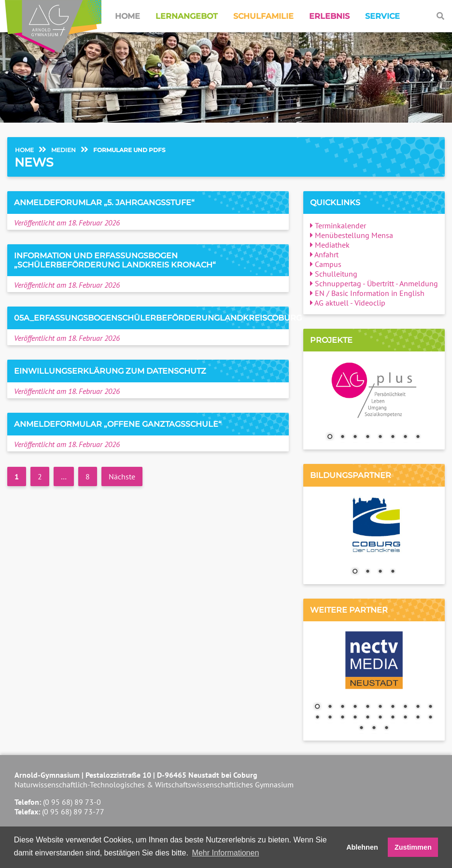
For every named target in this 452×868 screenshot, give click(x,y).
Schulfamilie (263, 16)
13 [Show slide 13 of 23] (342, 718)
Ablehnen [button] (362, 847)
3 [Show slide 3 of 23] (342, 707)
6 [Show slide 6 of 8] (393, 437)
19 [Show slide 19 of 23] (418, 718)
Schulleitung (334, 274)
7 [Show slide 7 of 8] (405, 437)
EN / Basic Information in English (367, 293)
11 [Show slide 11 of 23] (317, 718)
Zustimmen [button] (413, 847)
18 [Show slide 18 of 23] (405, 718)
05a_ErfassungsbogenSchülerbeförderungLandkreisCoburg (158, 318)
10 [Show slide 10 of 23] (430, 707)
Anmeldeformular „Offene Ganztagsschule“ (118, 424)
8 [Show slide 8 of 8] (418, 437)
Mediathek (330, 245)
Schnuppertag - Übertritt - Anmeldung (374, 283)
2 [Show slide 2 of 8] (342, 437)
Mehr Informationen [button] (226, 853)
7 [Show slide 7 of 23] (393, 707)
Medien (64, 150)
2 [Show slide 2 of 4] (367, 572)
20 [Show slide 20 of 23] (430, 718)
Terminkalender (338, 225)
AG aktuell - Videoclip (348, 303)
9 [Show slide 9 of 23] (418, 707)
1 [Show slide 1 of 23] (317, 707)
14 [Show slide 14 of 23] (355, 718)
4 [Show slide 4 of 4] (393, 572)
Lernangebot (187, 16)
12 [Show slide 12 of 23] (330, 718)
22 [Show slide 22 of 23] (374, 728)
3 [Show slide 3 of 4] (380, 572)
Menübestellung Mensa (352, 235)
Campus (326, 264)
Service (382, 16)
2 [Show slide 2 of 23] (330, 707)
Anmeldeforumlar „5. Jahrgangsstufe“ (104, 203)
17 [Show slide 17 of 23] (393, 718)
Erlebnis (329, 16)
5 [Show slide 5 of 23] (367, 707)
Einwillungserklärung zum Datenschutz (110, 371)
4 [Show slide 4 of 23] (355, 707)
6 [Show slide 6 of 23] (380, 707)
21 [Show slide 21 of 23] (361, 728)
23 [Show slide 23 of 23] (386, 728)
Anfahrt (324, 254)
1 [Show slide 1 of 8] (330, 437)
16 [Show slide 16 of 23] (380, 718)
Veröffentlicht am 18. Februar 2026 (67, 223)
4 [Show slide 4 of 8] (367, 437)
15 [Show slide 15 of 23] (367, 718)
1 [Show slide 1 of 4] (355, 572)
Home (127, 16)
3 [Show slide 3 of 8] (355, 437)
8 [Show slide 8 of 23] (405, 707)
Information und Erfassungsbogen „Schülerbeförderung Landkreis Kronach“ (115, 260)
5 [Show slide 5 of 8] (380, 437)
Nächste (122, 476)
